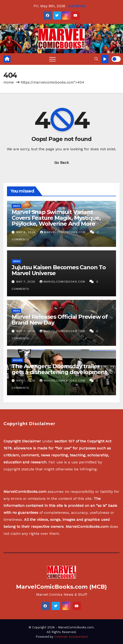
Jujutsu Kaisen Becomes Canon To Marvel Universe (59, 270)
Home (9, 82)
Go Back (61, 163)
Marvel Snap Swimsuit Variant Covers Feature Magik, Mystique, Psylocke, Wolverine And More (56, 218)
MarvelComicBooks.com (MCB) (61, 587)
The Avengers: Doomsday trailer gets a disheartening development (59, 369)
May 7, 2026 (26, 282)
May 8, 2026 (27, 232)
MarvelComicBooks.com (63, 232)
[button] (96, 59)
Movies (17, 360)
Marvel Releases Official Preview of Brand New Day (60, 320)
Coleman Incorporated (71, 637)
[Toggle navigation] (52, 59)
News (16, 206)
